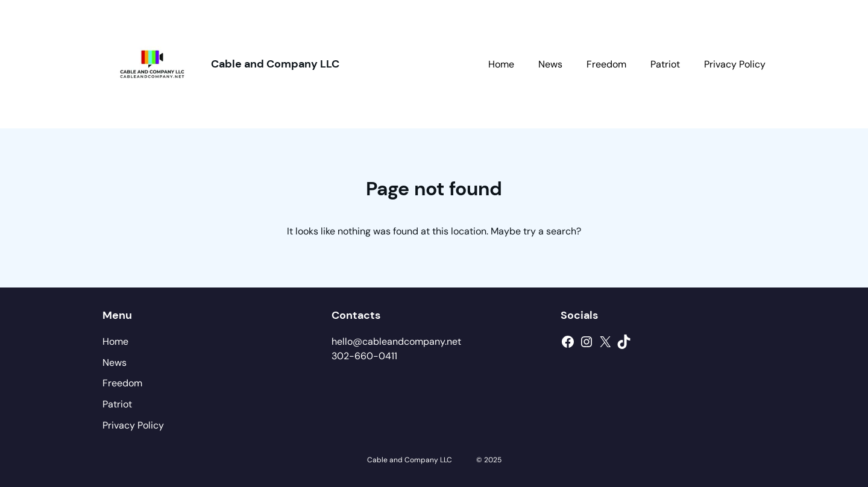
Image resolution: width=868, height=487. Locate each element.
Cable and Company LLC (275, 64)
